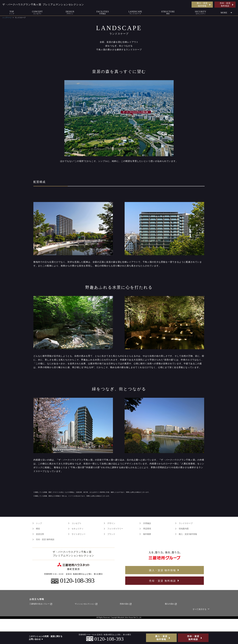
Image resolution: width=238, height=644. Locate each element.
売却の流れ (126, 604)
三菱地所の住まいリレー (41, 604)
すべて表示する (201, 609)
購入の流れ (171, 604)
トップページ (7, 18)
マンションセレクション (86, 604)
